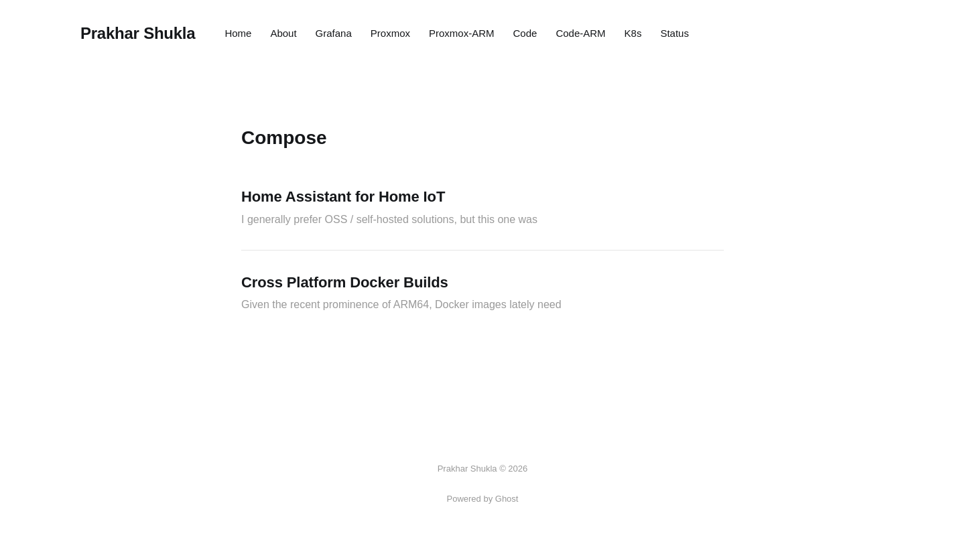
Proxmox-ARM (462, 33)
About (283, 33)
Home (238, 33)
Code (525, 33)
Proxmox (390, 33)
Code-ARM (580, 33)
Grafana (334, 33)
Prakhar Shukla (138, 33)
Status (674, 33)
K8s (633, 33)
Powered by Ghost (483, 499)
